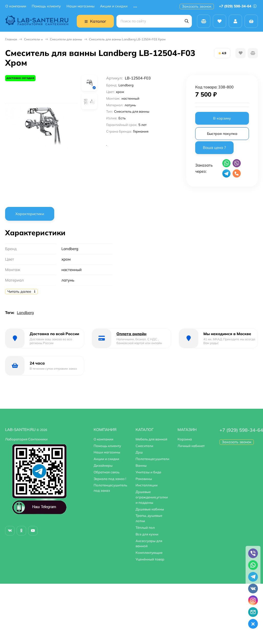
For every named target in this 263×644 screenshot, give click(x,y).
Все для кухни (147, 534)
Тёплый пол (145, 528)
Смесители (32, 39)
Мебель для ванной (151, 439)
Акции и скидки (114, 6)
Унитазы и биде (148, 472)
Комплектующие (149, 553)
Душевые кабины (150, 509)
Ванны (141, 465)
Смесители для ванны (66, 39)
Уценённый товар (150, 559)
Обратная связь (107, 472)
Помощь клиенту (46, 6)
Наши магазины (80, 6)
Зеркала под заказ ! (110, 479)
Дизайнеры (103, 465)
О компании (16, 6)
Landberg (25, 313)
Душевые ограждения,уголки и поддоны (152, 497)
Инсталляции (147, 485)
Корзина (185, 439)
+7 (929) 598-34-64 (238, 6)
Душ (139, 452)
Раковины (144, 479)
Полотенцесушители (152, 459)
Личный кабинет (191, 446)
